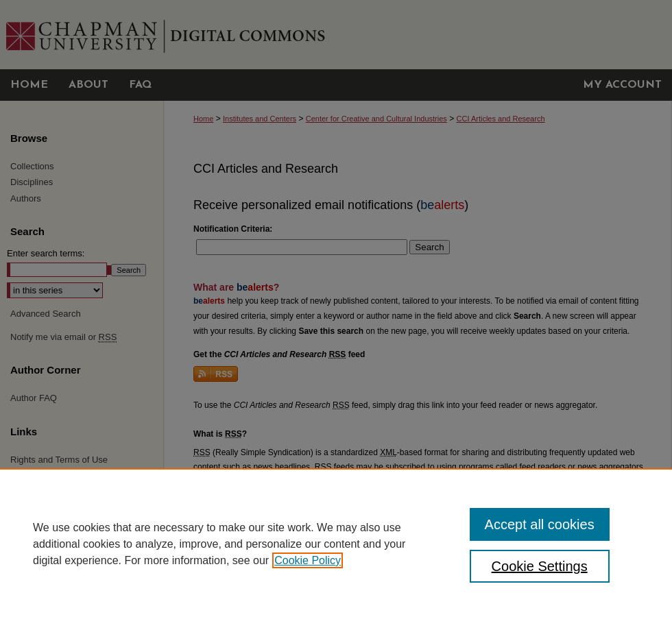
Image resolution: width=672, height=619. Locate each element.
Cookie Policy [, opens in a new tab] (308, 560)
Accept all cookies (540, 524)
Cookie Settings (540, 566)
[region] (336, 544)
